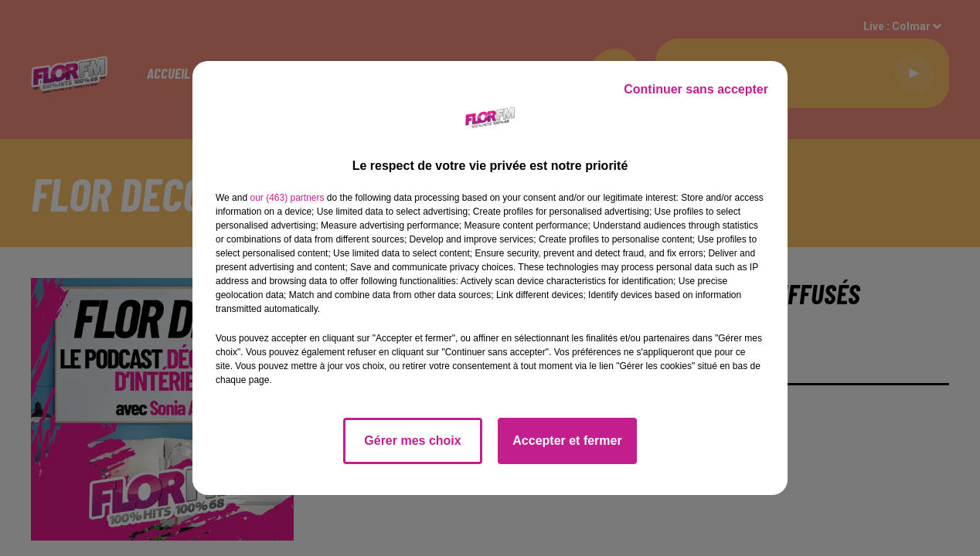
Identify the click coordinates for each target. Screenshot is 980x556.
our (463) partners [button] (287, 198)
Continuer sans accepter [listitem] (696, 89)
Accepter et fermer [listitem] (567, 441)
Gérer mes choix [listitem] (412, 441)
